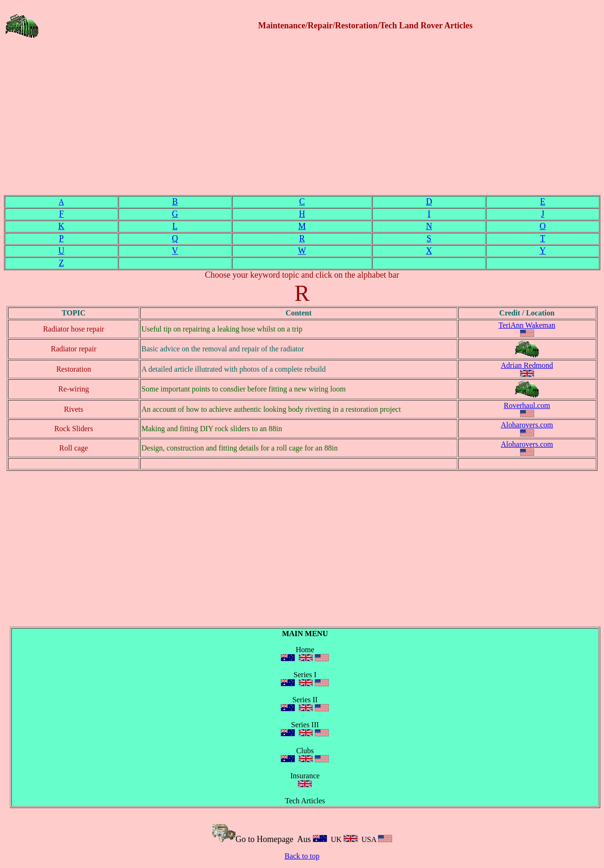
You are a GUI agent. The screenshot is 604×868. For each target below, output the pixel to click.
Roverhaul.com (527, 405)
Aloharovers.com (527, 425)
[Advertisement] (302, 121)
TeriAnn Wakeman (527, 325)
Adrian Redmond (527, 365)
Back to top (302, 856)
